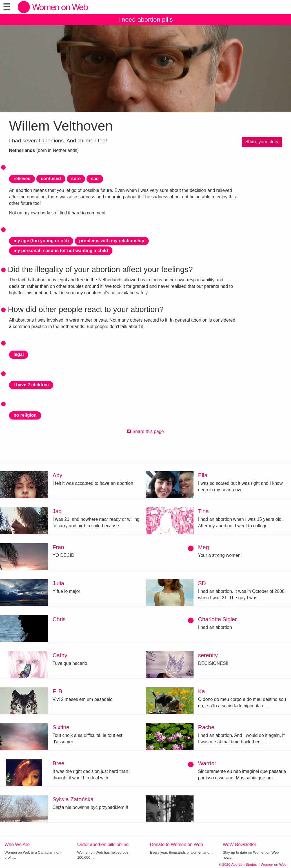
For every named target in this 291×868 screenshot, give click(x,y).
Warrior (207, 763)
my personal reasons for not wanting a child (61, 251)
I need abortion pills (145, 20)
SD (202, 583)
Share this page (145, 431)
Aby (57, 475)
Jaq (57, 511)
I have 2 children (31, 385)
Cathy (60, 655)
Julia (58, 583)
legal (19, 354)
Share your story (262, 142)
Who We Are (17, 845)
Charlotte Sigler (217, 619)
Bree (58, 763)
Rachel (207, 727)
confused (51, 179)
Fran (58, 547)
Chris (59, 619)
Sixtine (61, 727)
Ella (203, 475)
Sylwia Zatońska (73, 799)
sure (76, 179)
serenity (208, 655)
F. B (57, 691)
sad (95, 179)
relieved (22, 179)
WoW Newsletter (240, 845)
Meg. (204, 547)
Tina (203, 511)
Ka (201, 691)
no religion (25, 415)
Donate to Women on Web (177, 845)
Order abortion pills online (103, 845)
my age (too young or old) (41, 241)
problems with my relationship (112, 241)
